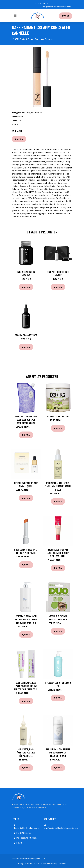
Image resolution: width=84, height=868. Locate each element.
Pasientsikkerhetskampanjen (27, 828)
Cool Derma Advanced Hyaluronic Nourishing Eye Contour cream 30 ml (26, 686)
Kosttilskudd (37, 113)
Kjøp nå (19, 139)
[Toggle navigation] (15, 16)
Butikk (66, 16)
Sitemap (62, 864)
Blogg (19, 843)
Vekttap (27, 113)
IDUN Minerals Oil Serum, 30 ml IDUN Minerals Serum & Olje (58, 486)
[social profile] (47, 3)
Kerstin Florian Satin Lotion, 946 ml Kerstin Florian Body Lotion (26, 619)
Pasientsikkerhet (24, 833)
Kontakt (29, 864)
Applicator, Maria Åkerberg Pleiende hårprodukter (26, 753)
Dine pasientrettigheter (27, 838)
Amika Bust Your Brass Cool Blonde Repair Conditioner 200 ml (26, 420)
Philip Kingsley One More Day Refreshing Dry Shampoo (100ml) (58, 753)
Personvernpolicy (49, 864)
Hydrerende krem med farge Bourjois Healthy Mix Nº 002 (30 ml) (58, 553)
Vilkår (37, 864)
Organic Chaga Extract (26, 335)
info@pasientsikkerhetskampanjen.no (57, 7)
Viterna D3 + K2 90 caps (58, 416)
